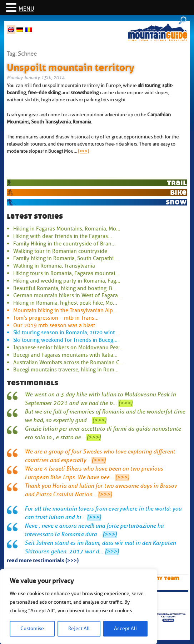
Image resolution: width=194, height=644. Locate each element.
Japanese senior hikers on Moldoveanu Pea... (68, 348)
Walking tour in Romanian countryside (60, 251)
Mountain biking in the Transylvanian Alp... (65, 310)
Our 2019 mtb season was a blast (54, 325)
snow (176, 202)
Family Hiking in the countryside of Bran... (64, 244)
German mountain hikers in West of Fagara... (68, 295)
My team (167, 578)
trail (177, 182)
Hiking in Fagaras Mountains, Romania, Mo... (67, 229)
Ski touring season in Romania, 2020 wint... (66, 333)
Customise (32, 628)
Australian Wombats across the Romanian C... (68, 362)
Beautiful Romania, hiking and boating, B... (65, 288)
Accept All (125, 628)
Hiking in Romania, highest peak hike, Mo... (65, 303)
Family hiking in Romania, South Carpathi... (66, 258)
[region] (79, 607)
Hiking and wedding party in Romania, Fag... (67, 281)
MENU (26, 9)
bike (178, 192)
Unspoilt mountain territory (71, 66)
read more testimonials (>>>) (43, 560)
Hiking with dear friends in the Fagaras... (63, 236)
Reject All (79, 628)
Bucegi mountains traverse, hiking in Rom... (66, 370)
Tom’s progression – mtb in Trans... (56, 318)
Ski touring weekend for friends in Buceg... (65, 340)
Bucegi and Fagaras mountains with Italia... (65, 355)
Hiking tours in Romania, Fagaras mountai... (66, 273)
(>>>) (83, 151)
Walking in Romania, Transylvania (54, 266)
